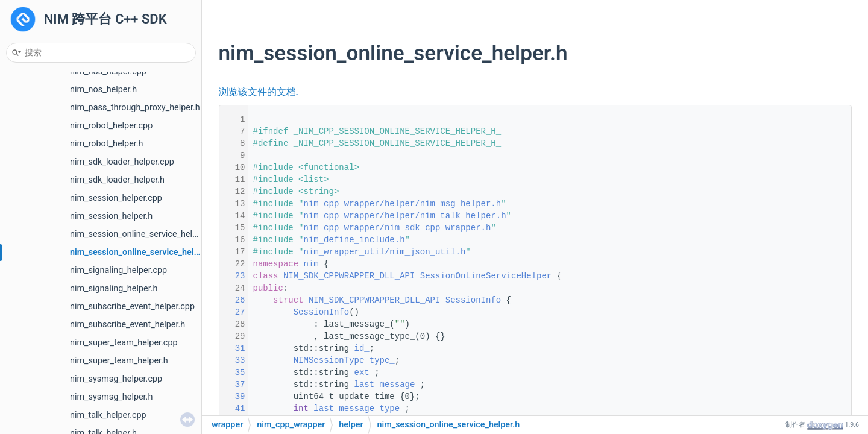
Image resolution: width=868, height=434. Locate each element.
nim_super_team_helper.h (119, 361)
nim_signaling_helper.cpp (118, 270)
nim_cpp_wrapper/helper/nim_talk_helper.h (405, 216)
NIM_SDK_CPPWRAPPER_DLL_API (349, 276)
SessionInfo (473, 300)
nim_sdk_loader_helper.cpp (122, 162)
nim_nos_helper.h (103, 90)
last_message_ (387, 385)
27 (232, 312)
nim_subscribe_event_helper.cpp (132, 307)
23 (232, 276)
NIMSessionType (329, 360)
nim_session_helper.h (111, 216)
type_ (382, 360)
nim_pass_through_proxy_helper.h (135, 108)
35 (232, 373)
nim (311, 264)
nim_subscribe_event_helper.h (127, 325)
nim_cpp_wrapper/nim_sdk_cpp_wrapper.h (398, 228)
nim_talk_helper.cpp (108, 415)
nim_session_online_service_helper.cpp (145, 234)
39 (232, 397)
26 (232, 300)
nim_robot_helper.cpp (111, 126)
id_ (362, 348)
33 (232, 360)
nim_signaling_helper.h (114, 288)
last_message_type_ (359, 409)
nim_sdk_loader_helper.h (117, 180)
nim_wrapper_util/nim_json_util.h (385, 252)
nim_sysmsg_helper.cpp (116, 379)
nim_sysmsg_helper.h (111, 397)
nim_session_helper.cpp (116, 198)
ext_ (365, 373)
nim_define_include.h (354, 240)
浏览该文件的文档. (259, 92)
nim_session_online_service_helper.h (142, 252)
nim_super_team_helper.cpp (124, 343)
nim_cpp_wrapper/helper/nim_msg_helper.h (403, 204)
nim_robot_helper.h (107, 144)
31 (232, 348)
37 (232, 385)
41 (232, 409)
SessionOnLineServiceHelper (486, 276)
